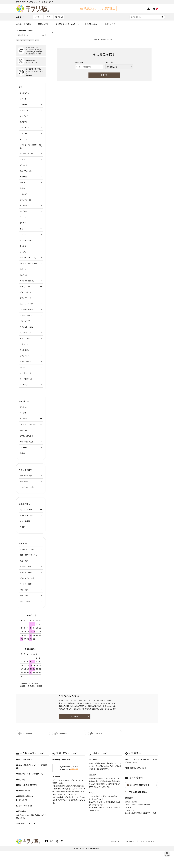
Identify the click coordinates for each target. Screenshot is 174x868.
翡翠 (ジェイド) (26, 286)
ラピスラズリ (25, 350)
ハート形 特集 (26, 584)
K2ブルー (24, 211)
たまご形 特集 (26, 572)
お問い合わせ (110, 24)
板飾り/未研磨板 (26, 476)
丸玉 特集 (24, 561)
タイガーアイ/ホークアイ (29, 263)
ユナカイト (24, 344)
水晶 (22, 229)
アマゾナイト (25, 116)
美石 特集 (24, 595)
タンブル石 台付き (27, 487)
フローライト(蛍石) (27, 310)
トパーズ (23, 269)
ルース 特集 (25, 601)
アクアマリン (25, 93)
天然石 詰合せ (26, 510)
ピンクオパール (26, 292)
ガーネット (24, 165)
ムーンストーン (25, 333)
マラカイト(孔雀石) (27, 327)
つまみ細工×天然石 (28, 442)
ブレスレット (59, 17)
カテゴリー (110, 62)
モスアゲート (25, 338)
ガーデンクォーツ (26, 154)
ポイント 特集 (26, 567)
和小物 (23, 453)
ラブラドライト (25, 356)
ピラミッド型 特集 (27, 578)
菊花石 (23, 182)
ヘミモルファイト (26, 315)
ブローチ (23, 447)
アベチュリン (25, 110)
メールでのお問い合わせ (138, 802)
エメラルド (24, 133)
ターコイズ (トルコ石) (28, 258)
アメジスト (24, 122)
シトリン (23, 217)
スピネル (23, 234)
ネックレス (24, 430)
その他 (22, 527)
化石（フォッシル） (26, 171)
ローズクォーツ (26, 373)
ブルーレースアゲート (28, 304)
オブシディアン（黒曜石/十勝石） (30, 146)
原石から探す (43, 24)
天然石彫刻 (24, 481)
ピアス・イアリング (27, 436)
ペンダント (31, 40)
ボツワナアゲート (26, 321)
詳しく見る (109, 725)
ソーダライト (25, 252)
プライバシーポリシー (149, 859)
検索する (104, 75)
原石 (48, 17)
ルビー (22, 367)
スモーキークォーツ (27, 240)
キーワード (79, 62)
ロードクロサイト (26, 379)
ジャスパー (24, 223)
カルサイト (24, 177)
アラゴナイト (25, 128)
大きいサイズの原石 (27, 549)
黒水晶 (23, 188)
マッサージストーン (27, 515)
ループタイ (23, 40)
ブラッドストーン (26, 298)
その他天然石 (25, 385)
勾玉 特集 (24, 590)
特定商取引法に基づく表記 (27, 841)
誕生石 (37, 40)
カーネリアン (25, 159)
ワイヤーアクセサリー (28, 424)
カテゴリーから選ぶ (23, 24)
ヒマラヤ (38, 17)
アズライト (24, 105)
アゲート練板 (25, 521)
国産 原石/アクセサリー (29, 555)
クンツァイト (24, 206)
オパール (23, 139)
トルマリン (24, 275)
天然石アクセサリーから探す (66, 24)
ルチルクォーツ (26, 362)
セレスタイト (25, 246)
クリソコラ (24, 194)
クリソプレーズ (25, 200)
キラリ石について (91, 24)
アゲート (23, 99)
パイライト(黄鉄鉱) (27, 281)
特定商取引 (135, 859)
